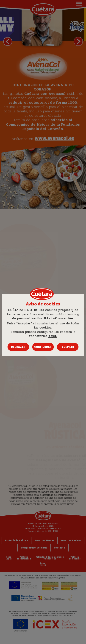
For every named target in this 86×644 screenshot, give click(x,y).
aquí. (53, 336)
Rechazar (18, 347)
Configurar (43, 347)
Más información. (59, 318)
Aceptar (68, 347)
